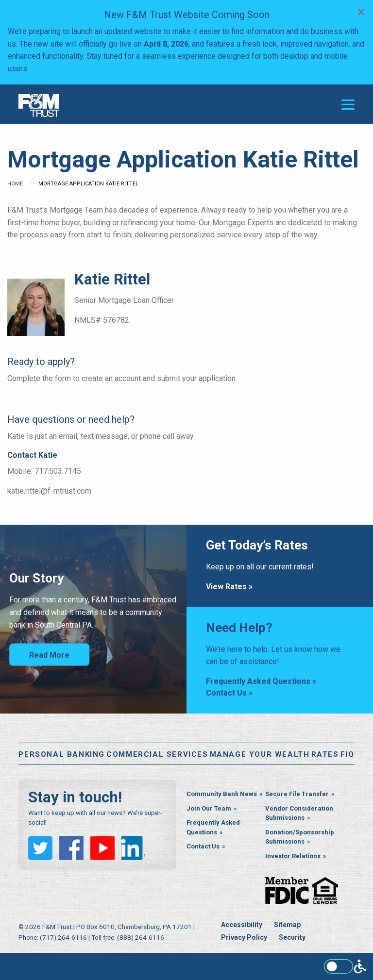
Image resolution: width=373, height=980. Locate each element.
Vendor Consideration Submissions (299, 813)
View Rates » (229, 587)
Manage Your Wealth (260, 754)
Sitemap (287, 925)
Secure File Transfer (297, 794)
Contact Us (203, 846)
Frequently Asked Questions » (261, 681)
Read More (49, 655)
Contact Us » (229, 693)
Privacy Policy (244, 937)
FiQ (348, 754)
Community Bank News (222, 794)
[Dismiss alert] (361, 12)
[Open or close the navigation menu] (348, 105)
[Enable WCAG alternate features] (345, 966)
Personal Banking (62, 754)
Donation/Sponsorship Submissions (300, 837)
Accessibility (242, 925)
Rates (325, 754)
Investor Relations (293, 856)
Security (292, 937)
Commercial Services (157, 754)
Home (15, 184)
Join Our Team (209, 808)
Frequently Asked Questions (213, 827)
